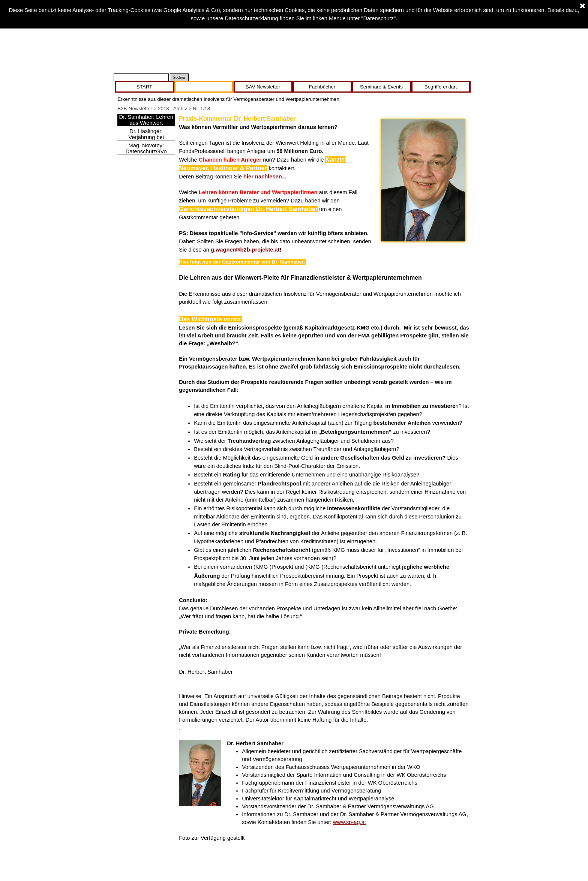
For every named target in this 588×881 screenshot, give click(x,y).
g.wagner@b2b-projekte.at (245, 250)
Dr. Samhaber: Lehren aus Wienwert (146, 120)
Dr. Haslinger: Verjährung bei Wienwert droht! (146, 137)
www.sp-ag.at (349, 822)
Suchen (179, 77)
